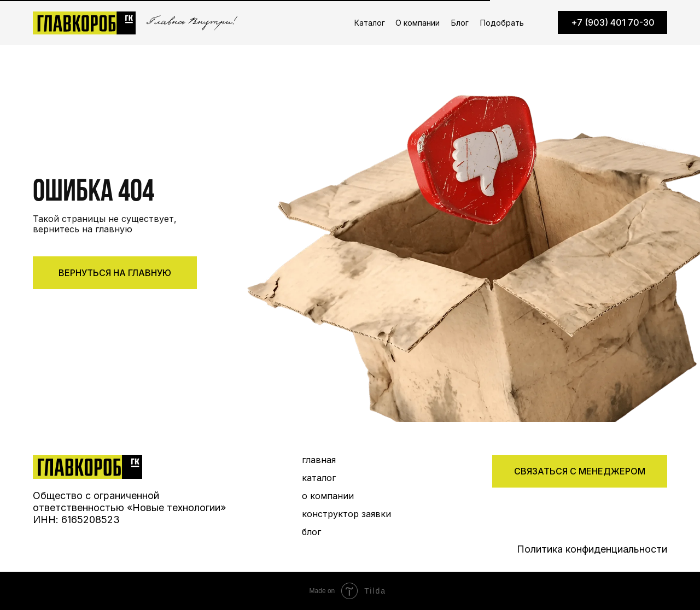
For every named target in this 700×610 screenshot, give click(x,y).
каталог (319, 478)
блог (311, 532)
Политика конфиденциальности (592, 549)
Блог (460, 23)
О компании (418, 23)
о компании (328, 496)
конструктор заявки (346, 514)
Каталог (370, 23)
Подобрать (502, 23)
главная (319, 460)
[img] (87, 467)
